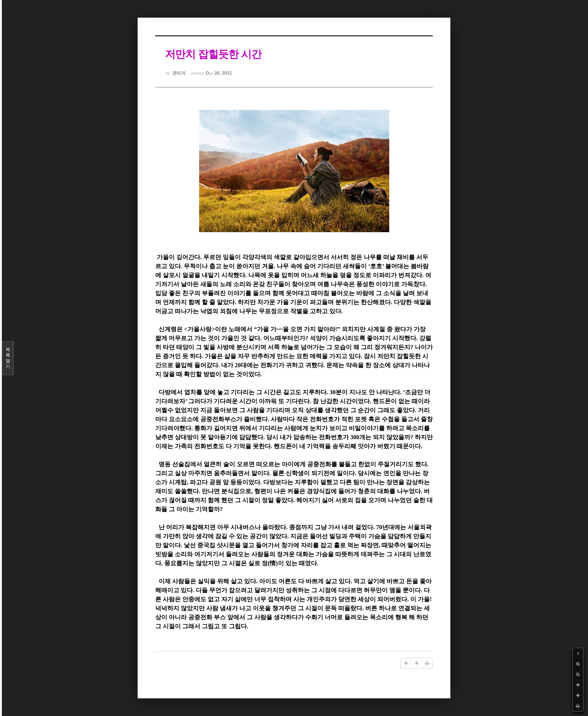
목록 (8, 358)
